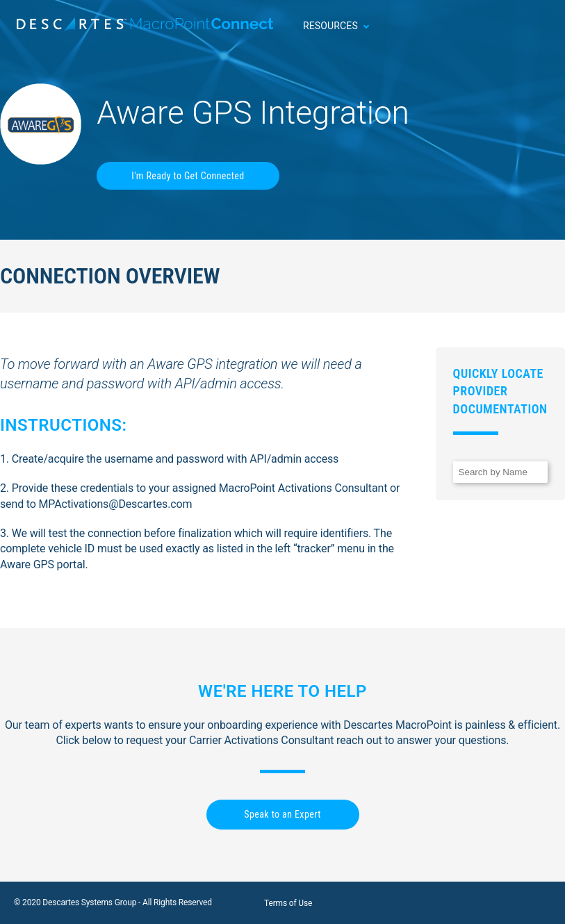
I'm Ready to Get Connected (188, 176)
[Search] (500, 472)
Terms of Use (288, 903)
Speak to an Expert (282, 814)
